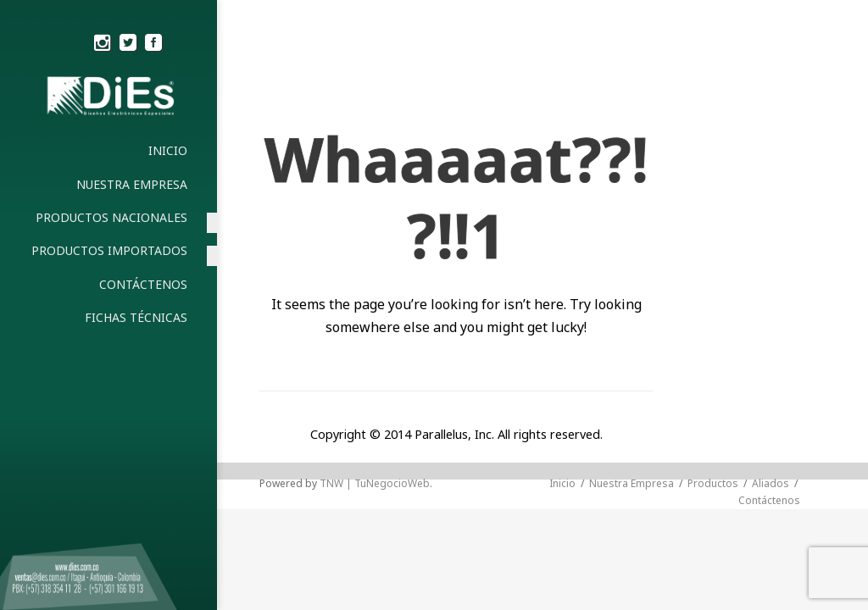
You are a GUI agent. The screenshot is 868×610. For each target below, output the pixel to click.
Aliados (771, 483)
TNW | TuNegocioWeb (375, 483)
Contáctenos (769, 500)
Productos (713, 483)
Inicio (562, 483)
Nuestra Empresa (632, 483)
